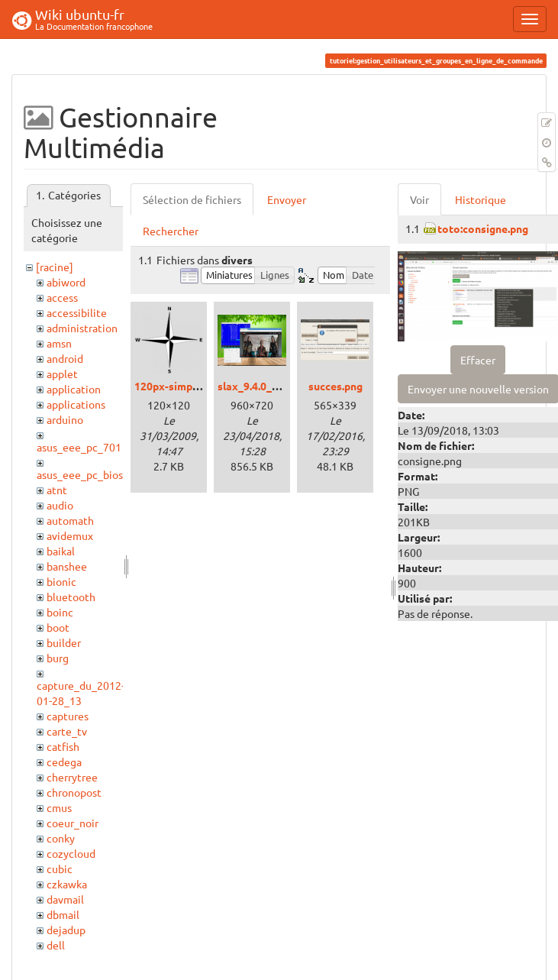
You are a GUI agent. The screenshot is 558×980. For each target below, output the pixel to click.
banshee (67, 566)
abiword (66, 282)
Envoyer (287, 199)
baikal (61, 551)
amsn (59, 343)
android (65, 358)
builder (64, 642)
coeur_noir (73, 823)
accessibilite (77, 312)
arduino (65, 419)
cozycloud (71, 853)
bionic (61, 581)
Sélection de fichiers (192, 199)
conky (61, 838)
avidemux (70, 535)
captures (68, 716)
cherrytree (72, 777)
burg (58, 658)
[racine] (55, 267)
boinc (60, 612)
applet (62, 374)
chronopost (74, 792)
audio (60, 505)
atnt (57, 490)
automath (70, 520)
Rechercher (171, 231)
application (74, 389)
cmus (59, 807)
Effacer (478, 360)
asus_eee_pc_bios (80, 474)
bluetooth (71, 597)
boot (58, 627)
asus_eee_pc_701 (79, 447)
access (62, 297)
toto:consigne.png (483, 228)
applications (76, 404)
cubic (60, 868)
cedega (64, 762)
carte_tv (67, 731)
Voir (419, 199)
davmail (65, 899)
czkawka (67, 884)
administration (82, 328)
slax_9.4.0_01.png (261, 386)
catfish (63, 746)
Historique (481, 199)
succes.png (335, 386)
